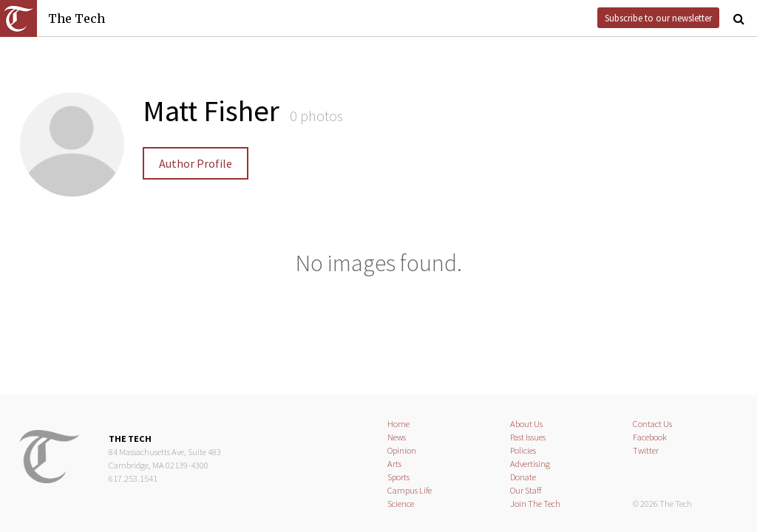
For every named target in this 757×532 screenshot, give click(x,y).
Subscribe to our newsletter (658, 18)
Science (401, 504)
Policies (523, 450)
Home (398, 424)
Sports (398, 477)
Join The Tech (535, 504)
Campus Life (410, 490)
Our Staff (526, 490)
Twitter (646, 450)
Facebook (650, 437)
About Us (526, 424)
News (397, 437)
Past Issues (528, 437)
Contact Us (652, 424)
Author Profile (196, 163)
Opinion (402, 450)
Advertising (530, 464)
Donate (523, 477)
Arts (394, 464)
